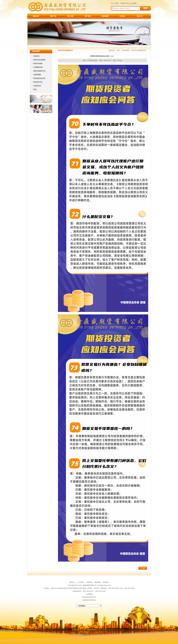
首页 (118, 50)
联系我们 (41, 109)
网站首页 (36, 16)
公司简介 (122, 16)
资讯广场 (53, 16)
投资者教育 (105, 16)
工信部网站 (89, 594)
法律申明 (89, 582)
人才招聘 (81, 582)
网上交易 (70, 16)
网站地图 (97, 582)
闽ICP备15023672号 (89, 597)
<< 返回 (143, 568)
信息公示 (140, 16)
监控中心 (72, 582)
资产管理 (88, 16)
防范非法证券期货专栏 (139, 50)
